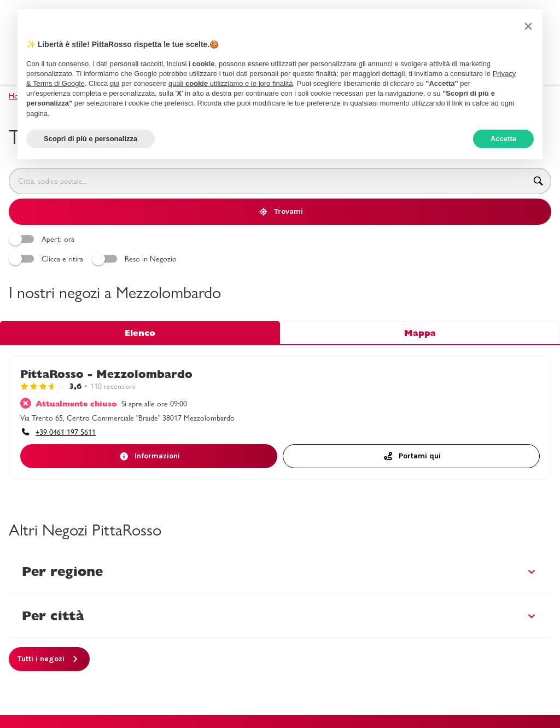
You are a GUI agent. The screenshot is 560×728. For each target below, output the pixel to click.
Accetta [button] (503, 139)
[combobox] (267, 181)
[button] (528, 26)
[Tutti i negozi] (49, 659)
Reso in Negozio (136, 259)
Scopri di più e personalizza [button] (91, 139)
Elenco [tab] (140, 333)
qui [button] (115, 83)
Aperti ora (43, 239)
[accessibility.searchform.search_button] (538, 181)
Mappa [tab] (420, 333)
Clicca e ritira (48, 259)
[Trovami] (280, 212)
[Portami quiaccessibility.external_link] (411, 456)
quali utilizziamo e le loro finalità (231, 83)
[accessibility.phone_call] (58, 432)
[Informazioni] (149, 456)
